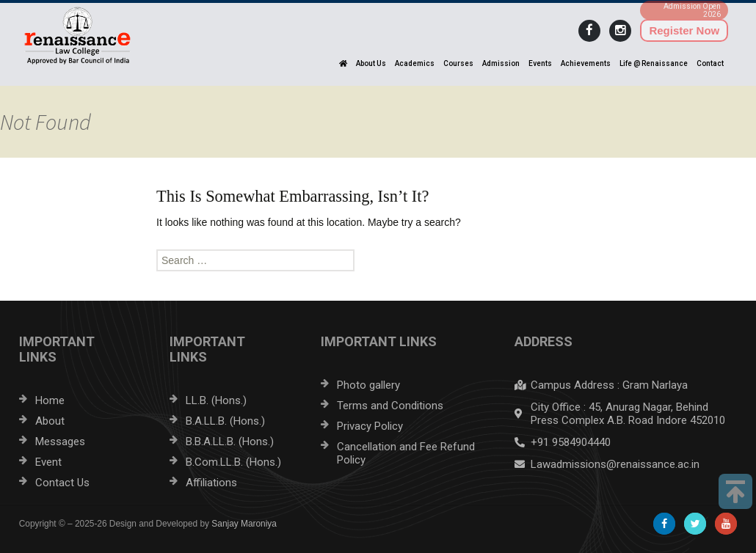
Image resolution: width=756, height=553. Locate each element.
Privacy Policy (370, 426)
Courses (458, 63)
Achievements (586, 63)
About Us (371, 63)
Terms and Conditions (390, 406)
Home (50, 400)
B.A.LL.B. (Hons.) (225, 421)
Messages (60, 442)
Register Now (684, 30)
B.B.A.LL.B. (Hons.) (230, 442)
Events (540, 63)
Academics (415, 63)
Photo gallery (368, 385)
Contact (710, 63)
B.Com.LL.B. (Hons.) (233, 462)
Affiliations (211, 483)
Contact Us (62, 483)
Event (48, 462)
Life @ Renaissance (654, 63)
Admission (501, 63)
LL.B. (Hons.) (216, 400)
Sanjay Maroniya (244, 524)
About (50, 421)
